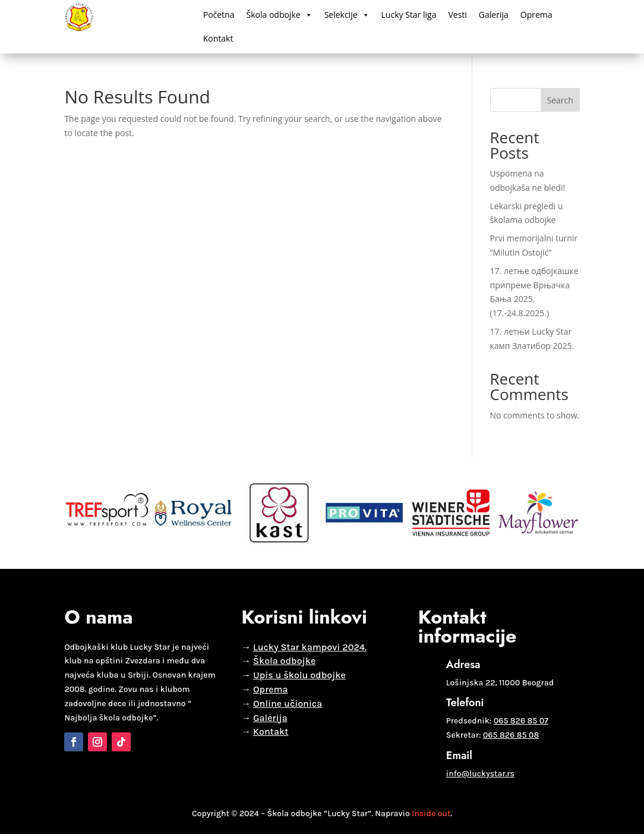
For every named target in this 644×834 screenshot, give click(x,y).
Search (560, 100)
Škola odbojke (279, 15)
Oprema (536, 15)
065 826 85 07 (521, 721)
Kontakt (218, 38)
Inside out (431, 813)
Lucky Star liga (409, 15)
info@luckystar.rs (480, 774)
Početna (219, 15)
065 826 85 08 (511, 735)
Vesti (457, 15)
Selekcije (347, 15)
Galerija (494, 15)
